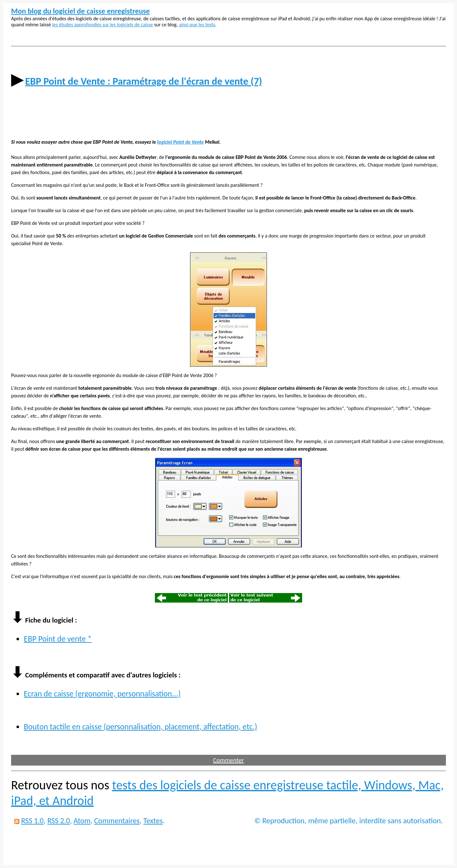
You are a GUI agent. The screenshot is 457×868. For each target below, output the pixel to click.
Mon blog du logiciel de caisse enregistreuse (80, 11)
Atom (82, 821)
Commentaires (117, 821)
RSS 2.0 (59, 821)
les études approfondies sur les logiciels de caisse (103, 25)
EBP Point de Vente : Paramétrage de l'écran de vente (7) (144, 81)
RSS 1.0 (32, 821)
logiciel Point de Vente (180, 142)
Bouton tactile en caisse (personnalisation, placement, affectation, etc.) (140, 727)
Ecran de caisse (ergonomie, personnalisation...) (102, 694)
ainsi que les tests (197, 25)
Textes (153, 821)
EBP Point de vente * (58, 639)
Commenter (229, 760)
